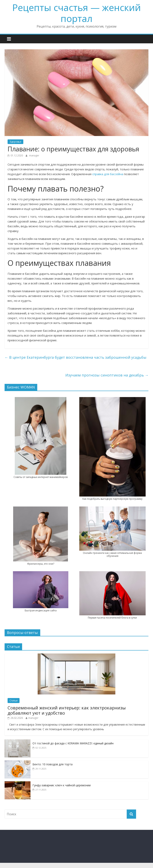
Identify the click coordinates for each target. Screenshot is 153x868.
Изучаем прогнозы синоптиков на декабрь (107, 375)
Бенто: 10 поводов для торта (52, 764)
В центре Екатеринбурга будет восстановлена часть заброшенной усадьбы (76, 357)
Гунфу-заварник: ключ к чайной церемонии (62, 785)
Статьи (14, 701)
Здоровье (15, 142)
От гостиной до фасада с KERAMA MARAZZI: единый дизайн (73, 743)
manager (34, 155)
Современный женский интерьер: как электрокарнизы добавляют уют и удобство (67, 710)
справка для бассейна (108, 174)
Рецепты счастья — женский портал (77, 13)
